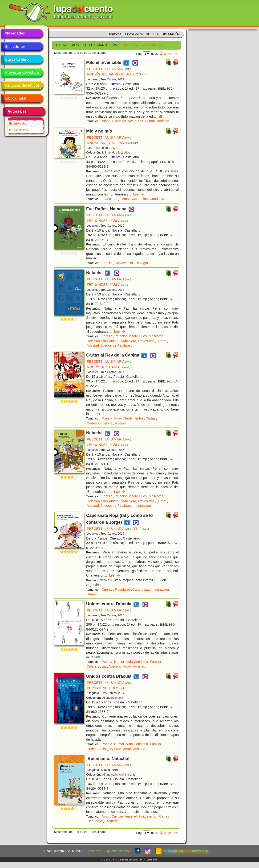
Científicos (95, 821)
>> (170, 54)
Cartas (150, 418)
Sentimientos (134, 418)
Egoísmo (122, 199)
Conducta (157, 199)
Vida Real (128, 341)
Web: (116, 45)
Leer (139, 194)
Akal (89, 148)
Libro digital (22, 99)
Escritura (111, 821)
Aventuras (136, 121)
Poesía (119, 377)
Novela (117, 230)
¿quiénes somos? (118, 851)
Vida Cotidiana (137, 662)
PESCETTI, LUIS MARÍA (109, 69)
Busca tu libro (22, 60)
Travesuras (146, 341)
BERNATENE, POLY (106, 688)
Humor (150, 121)
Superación (139, 199)
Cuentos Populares (116, 590)
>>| (176, 54)
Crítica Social (97, 666)
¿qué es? (94, 851)
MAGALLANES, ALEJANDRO (113, 143)
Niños (106, 121)
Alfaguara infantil (113, 698)
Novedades (22, 34)
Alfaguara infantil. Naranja (119, 775)
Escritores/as (18, 124)
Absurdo (115, 666)
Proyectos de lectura (22, 73)
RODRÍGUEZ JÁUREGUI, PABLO (116, 74)
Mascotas (156, 336)
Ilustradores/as (18, 130)
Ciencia (117, 816)
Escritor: (62, 45)
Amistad (163, 121)
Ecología (141, 263)
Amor (118, 418)
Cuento (115, 84)
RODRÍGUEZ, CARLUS (109, 367)
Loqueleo (93, 79)
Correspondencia (100, 423)
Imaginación (142, 506)
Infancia (108, 199)
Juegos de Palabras (116, 345)
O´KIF (141, 529)
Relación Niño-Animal (103, 341)
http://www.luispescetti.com (143, 45)
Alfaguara (93, 693)
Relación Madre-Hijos (131, 336)
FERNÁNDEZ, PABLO (107, 221)
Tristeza (120, 423)
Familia (107, 263)
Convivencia (124, 263)
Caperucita (141, 590)
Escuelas (119, 121)
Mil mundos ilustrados (116, 153)
